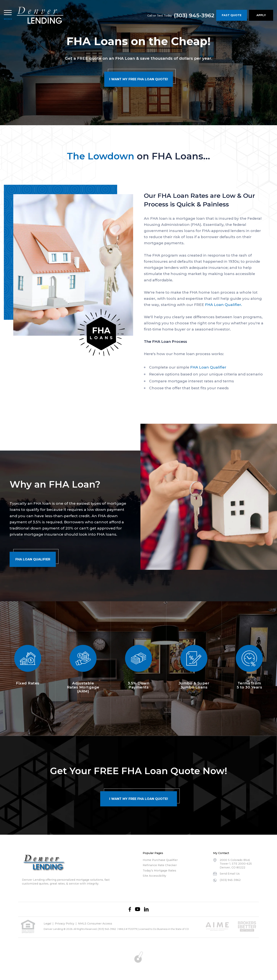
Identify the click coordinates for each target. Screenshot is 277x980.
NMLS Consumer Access (95, 924)
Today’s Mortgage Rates (159, 871)
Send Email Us (230, 874)
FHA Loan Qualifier (208, 367)
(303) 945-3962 (194, 15)
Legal (47, 924)
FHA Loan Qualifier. (224, 305)
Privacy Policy (65, 924)
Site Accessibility (154, 876)
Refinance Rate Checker (160, 865)
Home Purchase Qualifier (160, 860)
